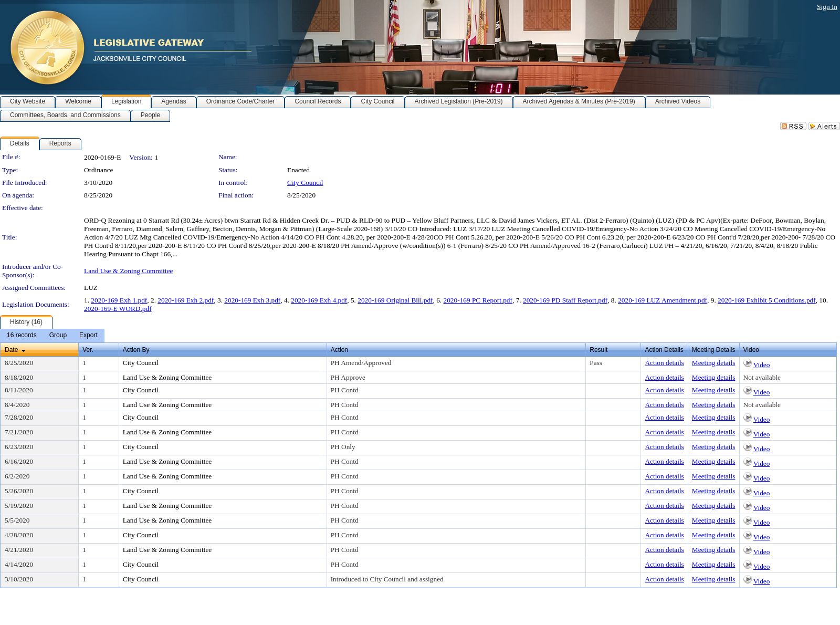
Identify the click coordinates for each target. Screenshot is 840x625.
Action (339, 350)
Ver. (88, 350)
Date (11, 350)
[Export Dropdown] (88, 336)
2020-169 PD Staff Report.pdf (565, 300)
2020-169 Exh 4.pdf (319, 300)
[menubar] (52, 336)
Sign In (827, 7)
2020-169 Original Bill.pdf (395, 300)
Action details (664, 363)
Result (598, 350)
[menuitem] (22, 336)
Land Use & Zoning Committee (129, 271)
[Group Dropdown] (58, 336)
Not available (762, 377)
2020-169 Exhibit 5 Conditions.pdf (767, 300)
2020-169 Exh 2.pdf (186, 300)
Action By (136, 350)
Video (762, 365)
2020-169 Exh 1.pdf (119, 300)
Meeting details (714, 363)
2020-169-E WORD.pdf (118, 309)
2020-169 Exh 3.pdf (252, 300)
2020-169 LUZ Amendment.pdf (663, 300)
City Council (305, 183)
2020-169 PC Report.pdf (478, 300)
